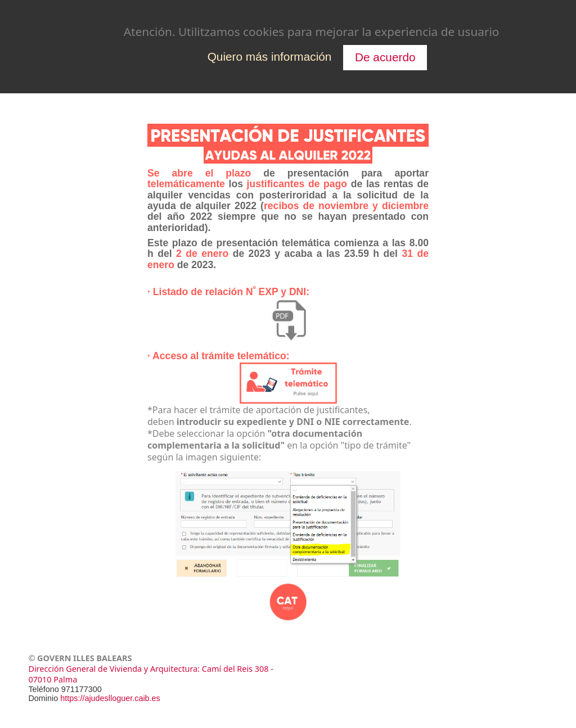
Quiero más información (270, 56)
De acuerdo (385, 57)
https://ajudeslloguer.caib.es (110, 698)
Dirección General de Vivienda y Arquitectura (113, 669)
